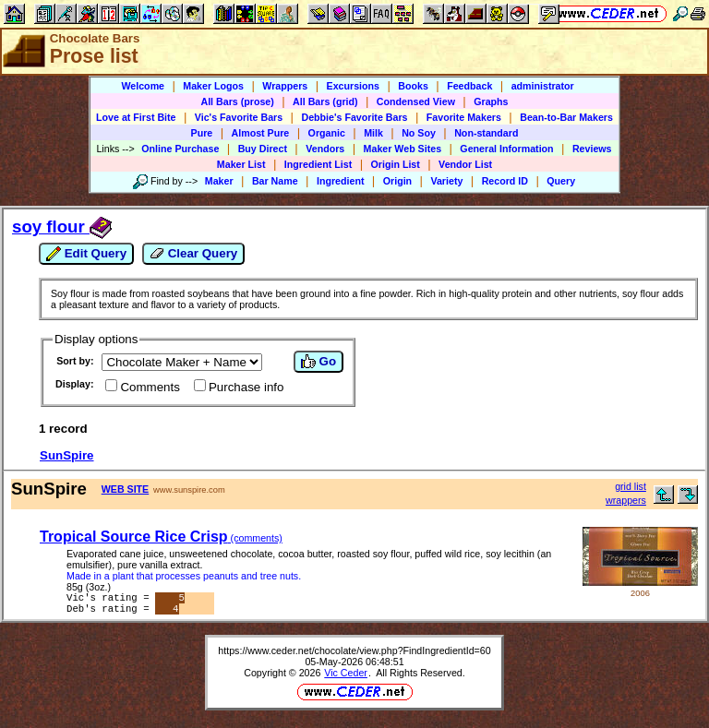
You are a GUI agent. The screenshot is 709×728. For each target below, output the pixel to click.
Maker (219, 181)
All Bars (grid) (325, 101)
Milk (373, 133)
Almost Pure (261, 133)
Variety (446, 181)
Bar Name (275, 181)
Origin (397, 181)
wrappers (626, 500)
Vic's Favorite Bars (239, 117)
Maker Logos (213, 86)
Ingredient (341, 181)
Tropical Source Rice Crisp (161, 537)
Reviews (592, 149)
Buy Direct (263, 149)
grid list (631, 486)
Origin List (396, 164)
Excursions (353, 86)
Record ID (505, 181)
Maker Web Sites (403, 149)
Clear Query (193, 254)
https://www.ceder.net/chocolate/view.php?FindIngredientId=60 (354, 654)
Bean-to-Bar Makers (566, 117)
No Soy (419, 133)
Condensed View (416, 101)
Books (413, 86)
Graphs (491, 101)
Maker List (241, 164)
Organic (327, 133)
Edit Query (86, 254)
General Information (506, 149)
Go (318, 362)
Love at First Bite (136, 117)
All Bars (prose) (237, 101)
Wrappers (285, 86)
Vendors (325, 149)
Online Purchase (180, 149)
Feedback (469, 86)
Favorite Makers (464, 117)
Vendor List (465, 164)
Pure (202, 133)
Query (561, 181)
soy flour (62, 227)
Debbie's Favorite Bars (354, 117)
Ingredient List (318, 164)
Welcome (143, 86)
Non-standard (486, 133)
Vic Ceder (346, 676)
